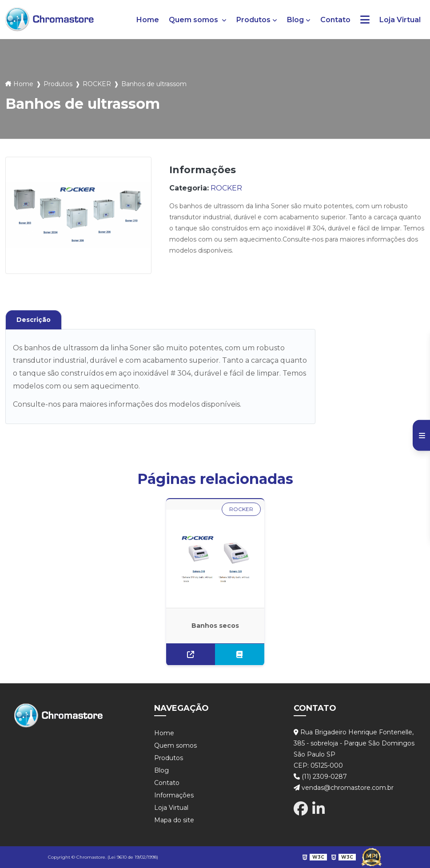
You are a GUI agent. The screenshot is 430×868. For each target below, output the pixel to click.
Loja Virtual (400, 20)
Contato (335, 20)
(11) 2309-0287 (320, 777)
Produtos (253, 20)
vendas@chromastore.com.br (344, 788)
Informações (174, 795)
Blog (295, 20)
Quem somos (194, 20)
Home (148, 20)
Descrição (34, 320)
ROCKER (97, 84)
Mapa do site (174, 820)
